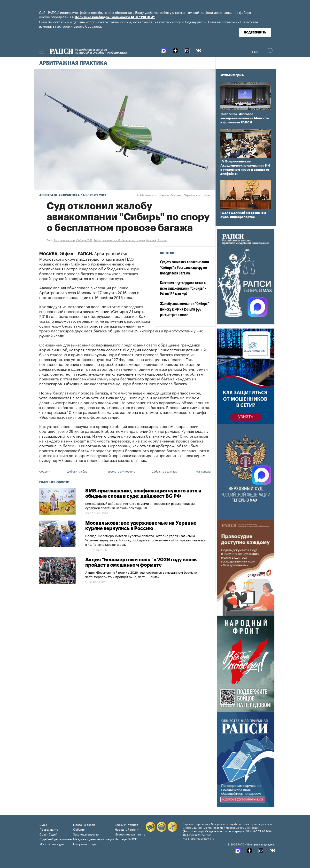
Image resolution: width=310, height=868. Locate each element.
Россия (162, 240)
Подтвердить (255, 32)
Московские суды (52, 844)
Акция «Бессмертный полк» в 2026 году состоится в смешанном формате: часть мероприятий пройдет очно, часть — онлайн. (141, 574)
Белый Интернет (126, 824)
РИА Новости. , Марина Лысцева (159, 195)
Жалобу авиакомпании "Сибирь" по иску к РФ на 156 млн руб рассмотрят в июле (184, 310)
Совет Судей (48, 834)
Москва (151, 240)
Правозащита (49, 829)
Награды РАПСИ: (127, 839)
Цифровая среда (85, 844)
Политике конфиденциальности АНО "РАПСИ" (115, 17)
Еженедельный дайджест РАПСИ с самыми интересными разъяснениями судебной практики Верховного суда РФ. (140, 505)
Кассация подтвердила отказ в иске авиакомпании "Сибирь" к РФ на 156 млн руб (183, 289)
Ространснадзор (64, 240)
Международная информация (93, 839)
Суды (43, 824)
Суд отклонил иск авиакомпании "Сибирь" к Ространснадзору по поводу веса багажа (185, 268)
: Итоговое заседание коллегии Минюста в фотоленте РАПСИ (245, 118)
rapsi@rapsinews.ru (202, 838)
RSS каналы (203, 471)
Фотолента (229, 114)
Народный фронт (127, 829)
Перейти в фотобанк (197, 195)
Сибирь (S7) (84, 240)
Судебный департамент (56, 839)
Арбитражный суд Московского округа (119, 240)
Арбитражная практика (73, 63)
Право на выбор (84, 824)
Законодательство (86, 834)
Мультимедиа (232, 75)
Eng (256, 51)
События (79, 829)
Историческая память (130, 834)
